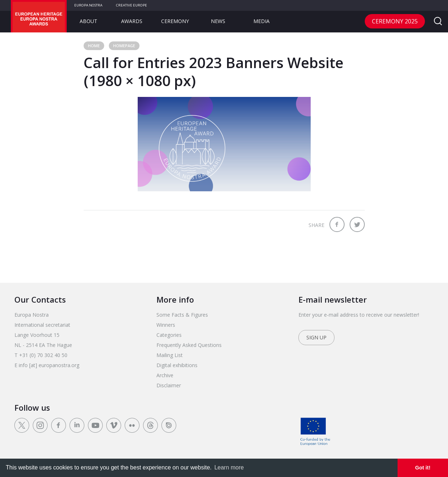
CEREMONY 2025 (395, 21)
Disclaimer (169, 385)
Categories (169, 335)
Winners (166, 325)
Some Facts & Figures (182, 315)
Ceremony (175, 21)
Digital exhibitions (177, 365)
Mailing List (170, 355)
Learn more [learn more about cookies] (229, 467)
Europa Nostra (88, 5)
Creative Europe (132, 5)
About (88, 21)
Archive (165, 375)
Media (261, 21)
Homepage (124, 46)
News (218, 21)
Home (94, 46)
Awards (132, 21)
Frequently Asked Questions (189, 345)
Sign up (316, 337)
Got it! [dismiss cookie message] (423, 468)
